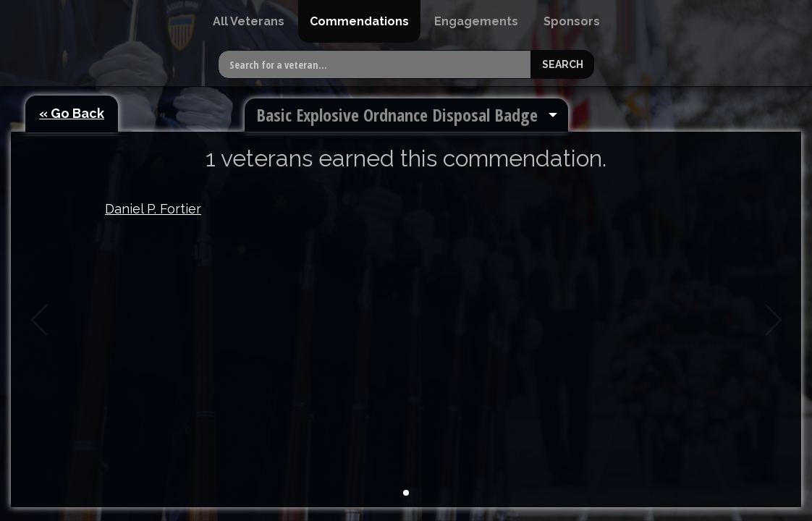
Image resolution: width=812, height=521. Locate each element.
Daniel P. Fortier (153, 209)
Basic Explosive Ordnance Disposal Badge (397, 115)
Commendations (359, 21)
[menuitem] (249, 21)
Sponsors (572, 21)
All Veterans (249, 21)
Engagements (476, 21)
